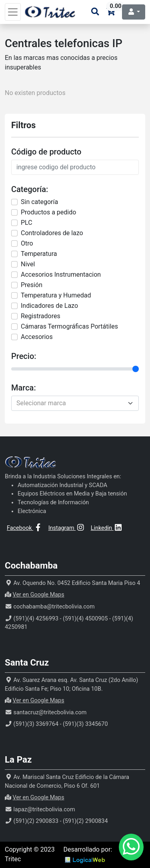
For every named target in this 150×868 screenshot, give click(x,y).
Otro (27, 243)
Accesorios (37, 337)
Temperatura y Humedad (56, 295)
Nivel (28, 264)
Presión (32, 285)
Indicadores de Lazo (49, 306)
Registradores (41, 316)
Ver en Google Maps (39, 595)
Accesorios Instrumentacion (61, 274)
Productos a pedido (48, 212)
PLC (27, 223)
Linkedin (107, 528)
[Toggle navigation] (13, 12)
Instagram (67, 528)
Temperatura (39, 254)
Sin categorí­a (39, 202)
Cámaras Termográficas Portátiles (69, 326)
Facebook (25, 528)
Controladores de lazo (52, 233)
